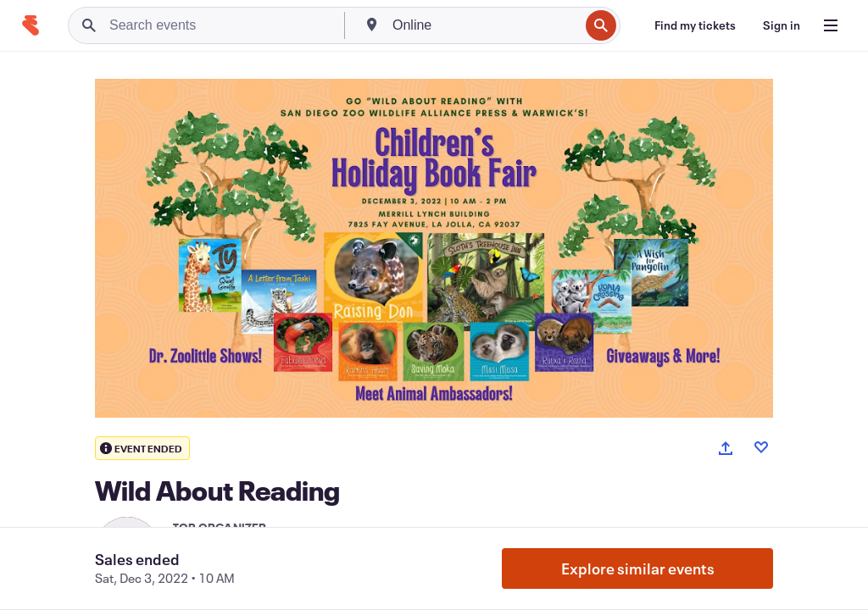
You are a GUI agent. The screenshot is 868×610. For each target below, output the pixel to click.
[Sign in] (782, 25)
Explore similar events (638, 568)
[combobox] (484, 25)
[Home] (31, 25)
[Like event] (761, 447)
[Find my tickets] (695, 25)
